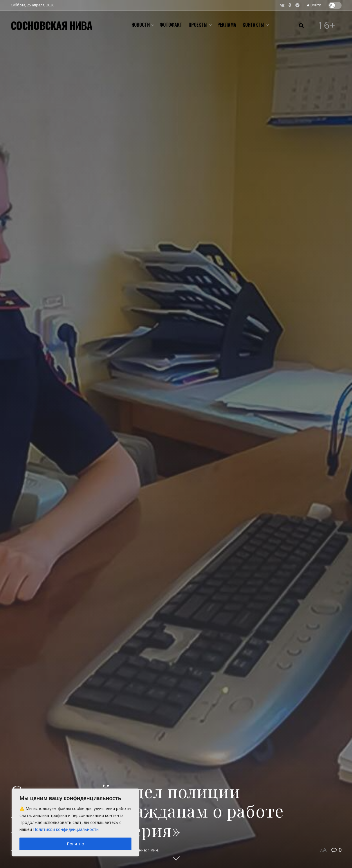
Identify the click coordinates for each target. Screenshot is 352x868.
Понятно (75, 844)
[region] (75, 822)
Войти (314, 5)
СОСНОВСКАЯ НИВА (52, 25)
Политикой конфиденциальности (66, 829)
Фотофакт (171, 25)
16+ (327, 25)
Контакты (253, 25)
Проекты (198, 25)
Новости (141, 25)
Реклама (227, 25)
